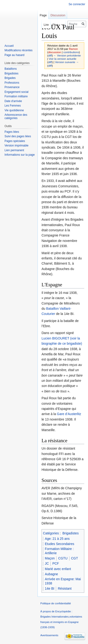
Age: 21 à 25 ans (57, 539)
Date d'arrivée (13, 101)
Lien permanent (14, 150)
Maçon (50, 558)
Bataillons (11, 69)
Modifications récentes (18, 50)
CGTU (63, 558)
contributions (71, 52)
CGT (75, 558)
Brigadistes (71, 533)
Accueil (9, 46)
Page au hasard (14, 55)
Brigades (10, 78)
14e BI (50, 588)
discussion (55, 52)
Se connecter (77, 4)
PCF (56, 563)
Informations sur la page (20, 155)
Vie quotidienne (14, 110)
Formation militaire (16, 96)
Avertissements (49, 635)
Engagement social (16, 92)
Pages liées (12, 132)
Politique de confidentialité (56, 603)
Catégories (51, 533)
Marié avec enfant (58, 569)
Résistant (65, 588)
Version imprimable (16, 146)
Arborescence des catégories (16, 116)
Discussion (58, 15)
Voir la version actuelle (63, 59)
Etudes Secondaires (59, 544)
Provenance (12, 87)
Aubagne (51, 574)
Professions (12, 83)
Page (43, 15)
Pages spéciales (15, 141)
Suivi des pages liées (18, 136)
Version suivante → (67, 62)
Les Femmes (13, 106)
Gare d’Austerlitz (69, 414)
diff (50, 55)
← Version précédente (67, 55)
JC (47, 563)
